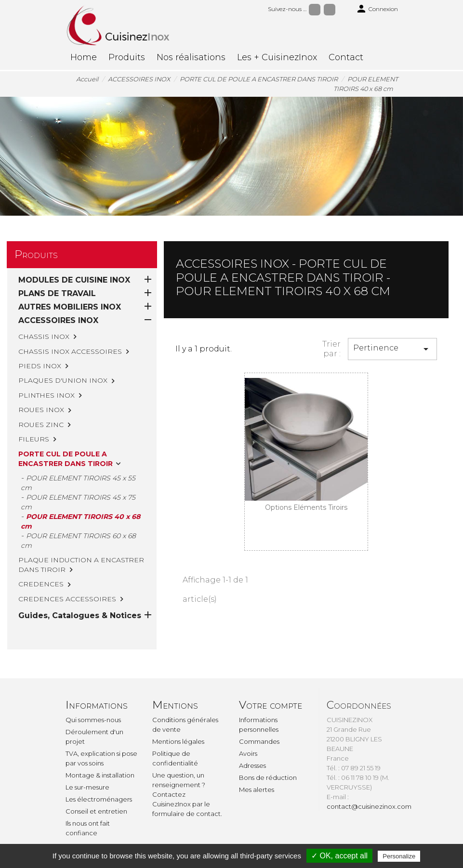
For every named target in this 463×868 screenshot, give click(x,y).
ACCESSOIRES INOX (58, 320)
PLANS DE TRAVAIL (57, 293)
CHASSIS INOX (44, 337)
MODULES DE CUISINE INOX (74, 280)
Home (84, 57)
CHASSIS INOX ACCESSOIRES (70, 351)
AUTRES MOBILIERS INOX (70, 307)
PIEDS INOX (40, 366)
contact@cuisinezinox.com (369, 806)
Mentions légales (178, 741)
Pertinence (392, 349)
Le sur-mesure (87, 787)
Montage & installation (100, 775)
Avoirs (248, 753)
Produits (127, 57)
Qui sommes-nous (93, 720)
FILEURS (34, 439)
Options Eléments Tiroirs (306, 507)
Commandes (259, 741)
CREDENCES (41, 584)
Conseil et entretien (96, 811)
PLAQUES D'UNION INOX (63, 380)
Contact (346, 57)
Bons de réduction (268, 777)
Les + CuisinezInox (277, 57)
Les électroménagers (99, 799)
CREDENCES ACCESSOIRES (67, 599)
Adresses (252, 765)
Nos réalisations (191, 57)
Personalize (399, 856)
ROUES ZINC (41, 425)
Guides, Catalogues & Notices (80, 615)
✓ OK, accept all (339, 856)
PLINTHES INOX (46, 395)
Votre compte (271, 705)
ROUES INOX (41, 410)
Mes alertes (257, 790)
